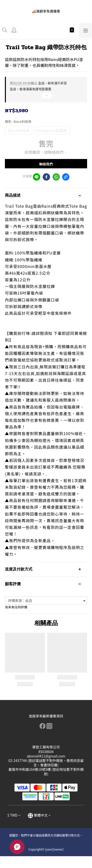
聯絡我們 (46, 164)
